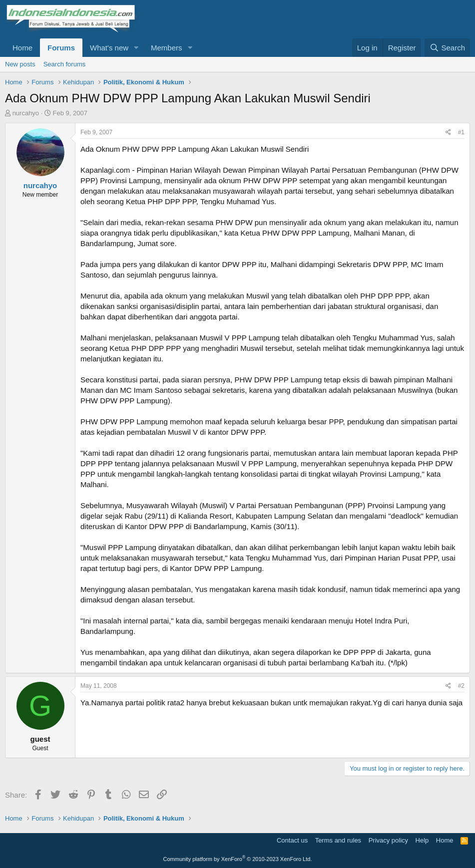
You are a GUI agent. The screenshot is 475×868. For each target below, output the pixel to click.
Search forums (65, 64)
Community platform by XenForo (238, 859)
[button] (136, 48)
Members (167, 48)
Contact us (292, 840)
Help (422, 840)
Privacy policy (388, 840)
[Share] (448, 133)
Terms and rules (338, 840)
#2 (461, 686)
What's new (109, 48)
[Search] (447, 48)
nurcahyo (26, 113)
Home (22, 48)
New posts (20, 64)
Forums (61, 48)
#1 (461, 132)
